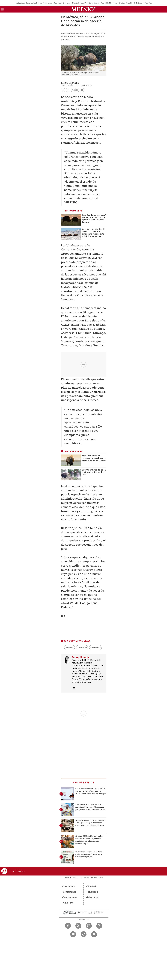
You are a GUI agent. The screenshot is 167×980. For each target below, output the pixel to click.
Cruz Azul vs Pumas (34, 3)
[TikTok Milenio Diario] (84, 934)
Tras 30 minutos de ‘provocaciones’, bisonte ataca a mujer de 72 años (94, 458)
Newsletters (69, 886)
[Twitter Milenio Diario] (78, 926)
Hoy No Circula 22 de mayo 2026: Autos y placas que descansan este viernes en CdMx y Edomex (90, 823)
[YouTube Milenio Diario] (73, 934)
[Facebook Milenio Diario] (68, 926)
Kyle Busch (139, 3)
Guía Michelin (94, 3)
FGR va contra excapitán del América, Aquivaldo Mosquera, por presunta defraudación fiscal (90, 807)
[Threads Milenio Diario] (99, 926)
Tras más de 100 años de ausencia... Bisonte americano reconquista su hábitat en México (93, 233)
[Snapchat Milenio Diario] (94, 934)
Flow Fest (148, 3)
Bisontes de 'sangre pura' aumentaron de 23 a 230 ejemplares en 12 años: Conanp (94, 219)
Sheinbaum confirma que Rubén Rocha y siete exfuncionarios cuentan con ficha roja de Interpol (91, 791)
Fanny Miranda (70, 83)
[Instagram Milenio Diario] (89, 926)
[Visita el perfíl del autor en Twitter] (74, 688)
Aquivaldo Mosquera (109, 3)
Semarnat (95, 648)
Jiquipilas (57, 3)
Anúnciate (68, 903)
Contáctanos (70, 892)
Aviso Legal (93, 897)
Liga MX (84, 3)
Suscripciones (70, 897)
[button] (2, 10)
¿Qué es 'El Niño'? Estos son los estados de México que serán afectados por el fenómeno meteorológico (89, 840)
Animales (82, 648)
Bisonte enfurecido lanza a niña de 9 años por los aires (94, 472)
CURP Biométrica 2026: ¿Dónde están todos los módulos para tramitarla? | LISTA (89, 854)
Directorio (92, 886)
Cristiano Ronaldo (126, 3)
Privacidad (92, 892)
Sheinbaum (48, 3)
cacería (69, 648)
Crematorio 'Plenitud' (71, 3)
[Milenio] (83, 9)
